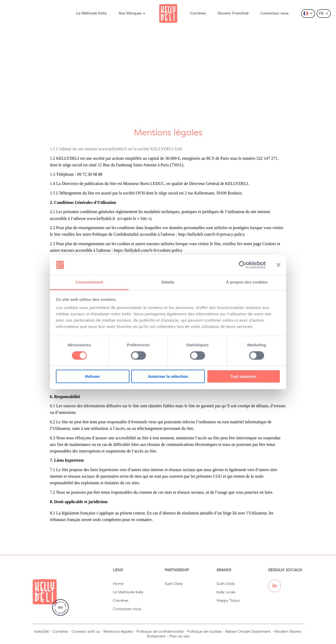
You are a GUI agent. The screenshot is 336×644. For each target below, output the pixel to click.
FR (324, 14)
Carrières (198, 13)
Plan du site (179, 636)
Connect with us (86, 632)
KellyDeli (42, 632)
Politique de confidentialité (160, 632)
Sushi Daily (174, 584)
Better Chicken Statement (248, 632)
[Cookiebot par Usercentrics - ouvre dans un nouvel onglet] (243, 265)
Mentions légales (118, 632)
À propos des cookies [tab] (247, 282)
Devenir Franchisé (233, 13)
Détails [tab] (168, 282)
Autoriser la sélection (168, 376)
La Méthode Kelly (91, 13)
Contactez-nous (274, 13)
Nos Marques (132, 13)
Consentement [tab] (89, 282)
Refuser (93, 376)
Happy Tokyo (228, 601)
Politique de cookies (204, 632)
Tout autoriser (244, 376)
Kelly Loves (226, 592)
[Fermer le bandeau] (279, 265)
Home (118, 584)
